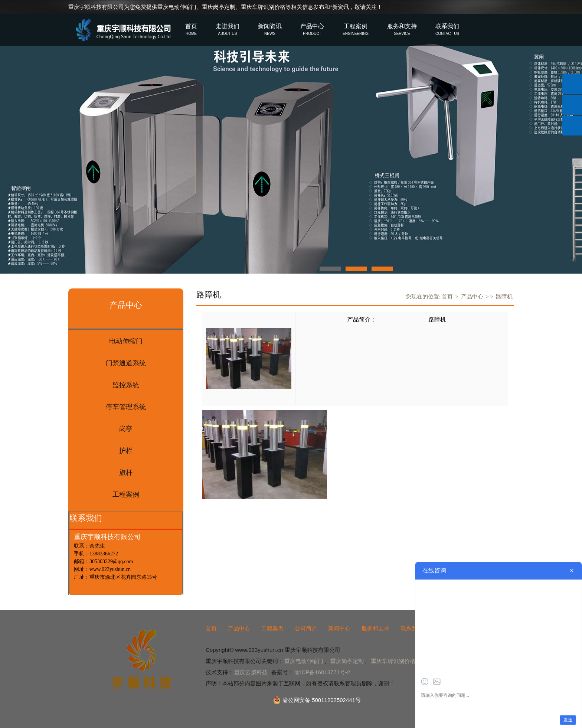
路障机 (504, 297)
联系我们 (412, 628)
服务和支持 (375, 628)
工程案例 (272, 628)
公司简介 (306, 628)
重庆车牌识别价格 (263, 7)
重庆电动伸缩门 (177, 7)
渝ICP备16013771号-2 (322, 672)
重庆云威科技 (251, 672)
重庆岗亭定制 (219, 7)
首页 (447, 297)
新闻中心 (339, 628)
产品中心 (472, 297)
